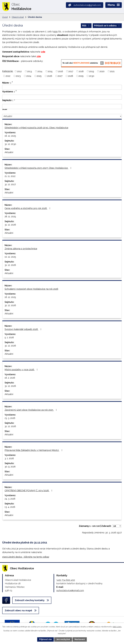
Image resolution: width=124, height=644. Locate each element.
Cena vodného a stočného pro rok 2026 (28, 208)
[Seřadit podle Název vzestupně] (12, 82)
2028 (71, 76)
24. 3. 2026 (10, 499)
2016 (61, 71)
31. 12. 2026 (10, 225)
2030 (92, 76)
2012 (19, 71)
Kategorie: (8, 71)
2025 (39, 76)
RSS (86, 26)
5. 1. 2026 (9, 337)
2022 (8, 76)
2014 (40, 71)
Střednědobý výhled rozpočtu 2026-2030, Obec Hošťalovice (36, 128)
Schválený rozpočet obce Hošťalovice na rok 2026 (31, 289)
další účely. (117, 627)
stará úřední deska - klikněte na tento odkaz (26, 557)
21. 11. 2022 (10, 176)
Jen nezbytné (63, 639)
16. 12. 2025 (10, 136)
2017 (71, 71)
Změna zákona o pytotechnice (21, 249)
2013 (29, 71)
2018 (81, 71)
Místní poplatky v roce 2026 (22, 370)
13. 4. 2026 (10, 507)
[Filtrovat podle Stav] (62, 116)
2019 (91, 71)
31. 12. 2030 (10, 144)
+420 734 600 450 (66, 580)
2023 (18, 76)
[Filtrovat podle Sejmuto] (62, 107)
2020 (102, 71)
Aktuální (9, 152)
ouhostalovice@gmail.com (70, 590)
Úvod (5, 17)
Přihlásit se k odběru (107, 26)
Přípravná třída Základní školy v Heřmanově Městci (34, 450)
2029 (81, 76)
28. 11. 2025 (10, 216)
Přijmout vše (46, 639)
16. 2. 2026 (10, 378)
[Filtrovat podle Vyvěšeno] (62, 97)
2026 (50, 76)
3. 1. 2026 (9, 458)
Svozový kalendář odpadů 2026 (24, 329)
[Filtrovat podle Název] (62, 87)
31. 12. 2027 (10, 184)
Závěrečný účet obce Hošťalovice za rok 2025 (31, 410)
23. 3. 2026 (10, 418)
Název (7, 83)
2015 (50, 71)
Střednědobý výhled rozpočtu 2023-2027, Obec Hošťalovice (38, 168)
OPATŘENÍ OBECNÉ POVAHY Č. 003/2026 (29, 490)
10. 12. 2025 (10, 257)
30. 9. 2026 (10, 467)
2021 (112, 71)
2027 (60, 76)
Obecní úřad (18, 17)
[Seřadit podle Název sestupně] (12, 83)
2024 (29, 76)
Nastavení (80, 639)
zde (43, 52)
